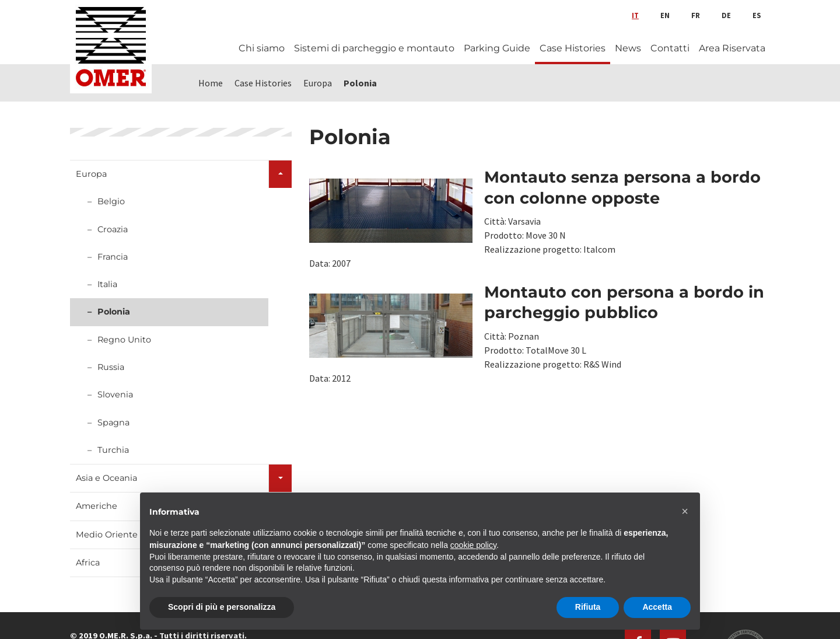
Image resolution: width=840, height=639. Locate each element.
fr (696, 15)
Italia (107, 284)
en (665, 15)
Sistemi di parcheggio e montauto (374, 48)
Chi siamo (262, 48)
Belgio (111, 201)
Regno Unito (124, 340)
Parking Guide (497, 48)
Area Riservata (732, 48)
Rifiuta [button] (588, 607)
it (635, 15)
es (757, 15)
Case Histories (573, 48)
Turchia (113, 450)
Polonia (114, 312)
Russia (111, 367)
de (726, 15)
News (628, 48)
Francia (113, 257)
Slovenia (115, 394)
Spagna (113, 422)
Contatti (670, 48)
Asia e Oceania (106, 478)
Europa (91, 174)
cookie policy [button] (473, 545)
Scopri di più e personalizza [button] (222, 607)
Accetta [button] (657, 607)
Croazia (113, 229)
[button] (685, 511)
